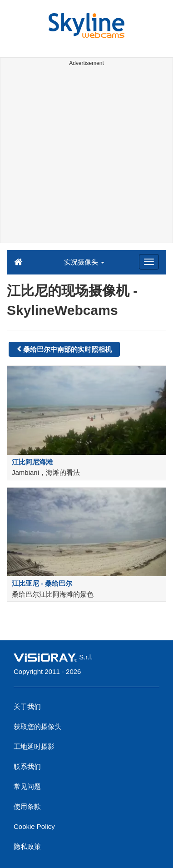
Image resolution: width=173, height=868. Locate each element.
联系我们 (27, 766)
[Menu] (149, 262)
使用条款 (27, 806)
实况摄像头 (84, 262)
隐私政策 (27, 846)
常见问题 (27, 786)
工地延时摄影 (34, 746)
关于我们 (27, 706)
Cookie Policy (34, 826)
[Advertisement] (86, 156)
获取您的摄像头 (37, 726)
